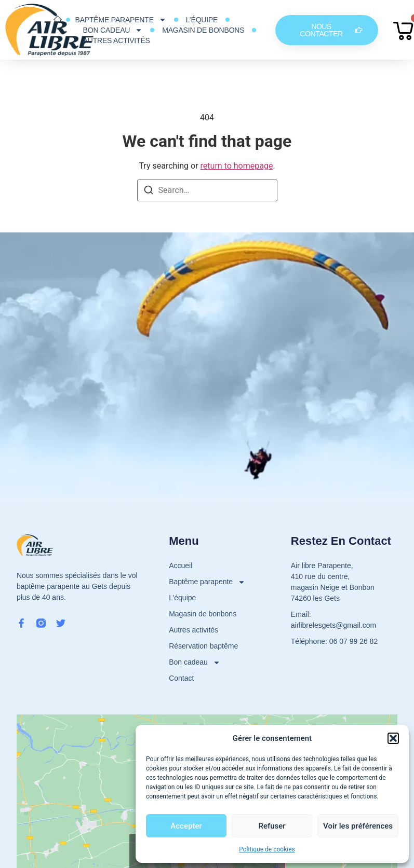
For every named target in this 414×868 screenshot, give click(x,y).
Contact (181, 678)
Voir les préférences (358, 826)
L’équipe (202, 20)
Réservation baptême (203, 646)
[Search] (149, 192)
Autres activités (117, 40)
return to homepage (237, 166)
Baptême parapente (121, 20)
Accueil (181, 566)
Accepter (186, 826)
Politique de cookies (267, 849)
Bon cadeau (113, 30)
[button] (393, 738)
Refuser (272, 826)
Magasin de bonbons (203, 30)
